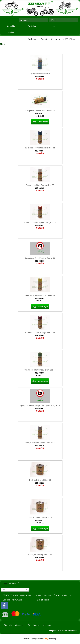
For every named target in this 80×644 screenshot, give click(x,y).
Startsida (11, 26)
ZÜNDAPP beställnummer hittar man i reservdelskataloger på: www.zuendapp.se (37, 595)
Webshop (32, 26)
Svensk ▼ (25, 20)
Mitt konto (47, 625)
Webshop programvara (40, 639)
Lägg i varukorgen (40, 122)
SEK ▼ (54, 20)
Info (54, 26)
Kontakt (11, 32)
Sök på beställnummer (12, 600)
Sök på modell (43, 600)
